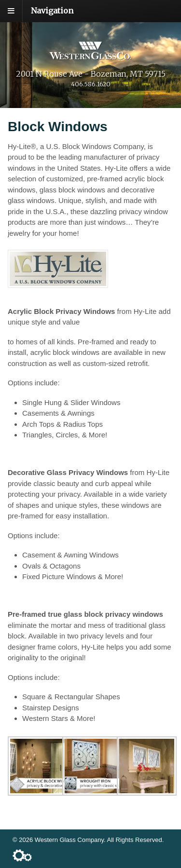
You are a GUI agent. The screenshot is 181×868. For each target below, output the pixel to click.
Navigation (52, 11)
